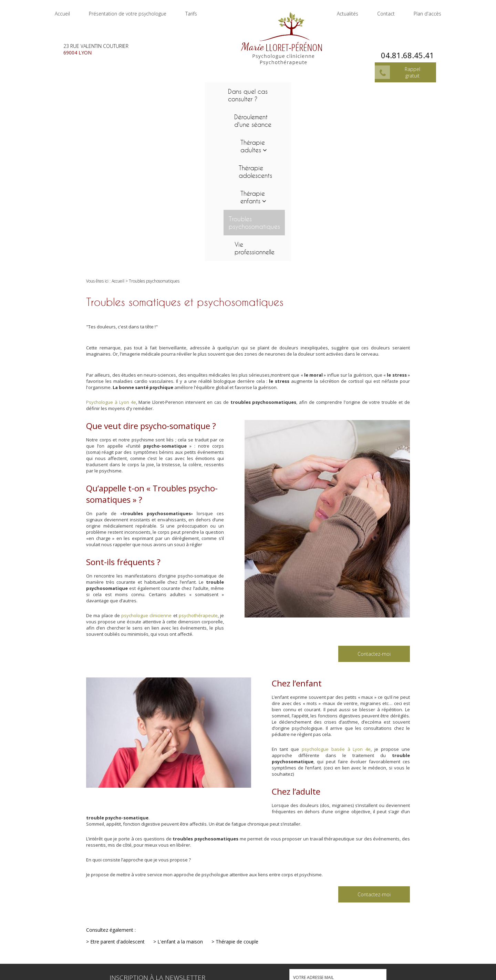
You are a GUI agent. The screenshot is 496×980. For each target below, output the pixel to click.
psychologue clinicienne (146, 456)
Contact (379, 10)
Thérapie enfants (293, 88)
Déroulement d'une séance (133, 88)
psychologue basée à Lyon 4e (336, 589)
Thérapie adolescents (244, 88)
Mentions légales (465, 955)
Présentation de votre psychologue (135, 10)
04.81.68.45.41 (401, 47)
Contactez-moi (374, 494)
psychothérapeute (198, 456)
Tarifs (198, 10)
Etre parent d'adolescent (117, 782)
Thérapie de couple (237, 782)
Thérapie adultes (189, 88)
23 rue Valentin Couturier (103, 42)
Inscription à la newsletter (157, 818)
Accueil (69, 10)
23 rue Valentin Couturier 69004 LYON (257, 967)
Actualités (341, 10)
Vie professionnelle (425, 88)
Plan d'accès (421, 10)
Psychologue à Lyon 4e (111, 242)
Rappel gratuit (406, 64)
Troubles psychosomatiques (357, 88)
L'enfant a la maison (180, 782)
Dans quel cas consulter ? (71, 88)
